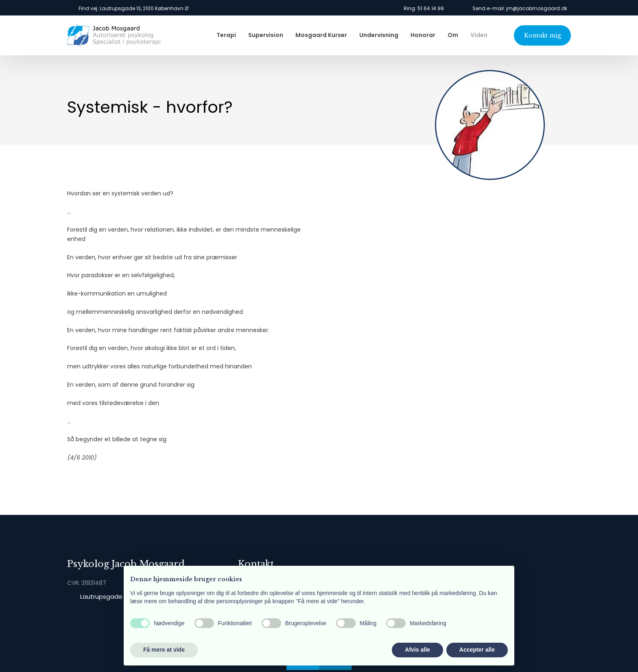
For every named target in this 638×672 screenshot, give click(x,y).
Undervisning (379, 35)
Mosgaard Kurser (321, 35)
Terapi (226, 35)
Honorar (423, 35)
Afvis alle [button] (417, 650)
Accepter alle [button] (477, 650)
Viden (479, 35)
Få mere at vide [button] (164, 650)
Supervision (266, 35)
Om (453, 35)
